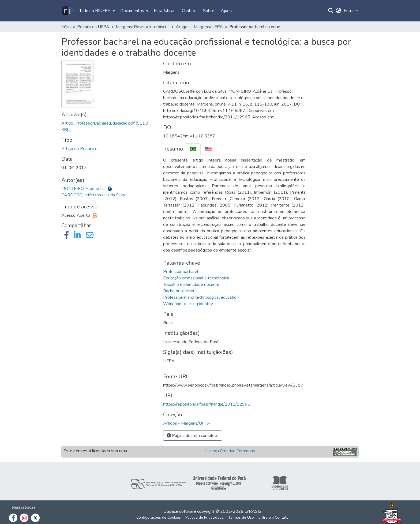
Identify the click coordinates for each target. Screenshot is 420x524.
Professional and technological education (201, 297)
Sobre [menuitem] (209, 11)
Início (66, 27)
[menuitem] (97, 11)
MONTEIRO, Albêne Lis (84, 189)
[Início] (68, 11)
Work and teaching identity (188, 304)
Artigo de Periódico (79, 149)
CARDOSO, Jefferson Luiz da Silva (93, 195)
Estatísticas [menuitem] (165, 11)
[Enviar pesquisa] (331, 11)
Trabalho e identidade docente (191, 285)
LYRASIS (253, 511)
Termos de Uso (241, 517)
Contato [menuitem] (189, 11)
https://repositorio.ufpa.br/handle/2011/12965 (207, 404)
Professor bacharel (181, 272)
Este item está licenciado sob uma (95, 451)
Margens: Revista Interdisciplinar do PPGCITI (142, 27)
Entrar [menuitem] (349, 11)
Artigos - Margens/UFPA (199, 27)
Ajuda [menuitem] (226, 11)
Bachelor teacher (179, 291)
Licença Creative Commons (230, 451)
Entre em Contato (273, 517)
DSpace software (180, 511)
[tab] (193, 149)
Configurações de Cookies (159, 517)
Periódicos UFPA (93, 27)
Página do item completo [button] (193, 436)
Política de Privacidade (205, 517)
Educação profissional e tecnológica (196, 278)
